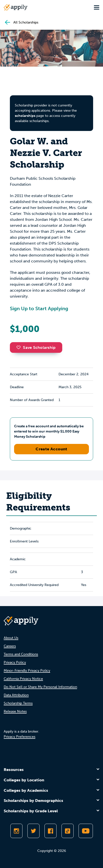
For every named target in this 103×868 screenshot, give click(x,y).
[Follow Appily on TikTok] (68, 831)
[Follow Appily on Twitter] (33, 831)
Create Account (51, 449)
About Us (11, 638)
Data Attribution (16, 695)
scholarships (25, 116)
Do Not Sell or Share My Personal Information (40, 687)
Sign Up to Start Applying (39, 308)
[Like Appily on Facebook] (51, 831)
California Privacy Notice (23, 679)
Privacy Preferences (20, 737)
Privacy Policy (15, 662)
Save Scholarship (36, 347)
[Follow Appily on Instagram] (16, 831)
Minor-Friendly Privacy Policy (27, 671)
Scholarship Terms (18, 703)
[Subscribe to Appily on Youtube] (86, 831)
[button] (20, 347)
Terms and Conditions (21, 654)
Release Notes (15, 711)
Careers (10, 646)
